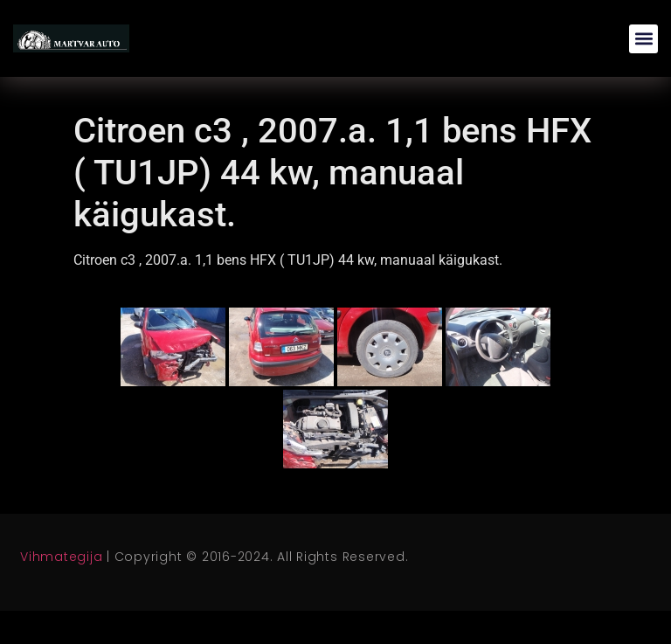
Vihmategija (61, 557)
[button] (643, 39)
